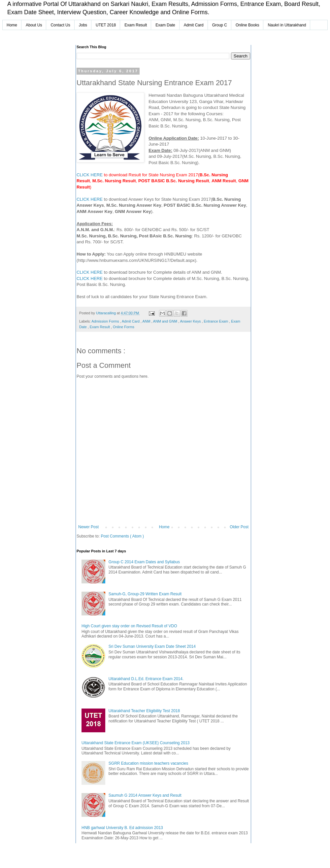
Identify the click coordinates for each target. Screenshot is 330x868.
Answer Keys (191, 321)
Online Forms (124, 327)
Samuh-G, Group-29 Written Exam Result (145, 594)
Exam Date (165, 25)
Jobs (83, 25)
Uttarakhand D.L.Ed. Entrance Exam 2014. (146, 679)
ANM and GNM (166, 321)
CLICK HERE (90, 175)
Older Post (239, 527)
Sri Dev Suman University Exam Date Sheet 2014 (152, 646)
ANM (147, 321)
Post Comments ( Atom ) (122, 536)
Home (12, 25)
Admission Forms (106, 321)
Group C (220, 25)
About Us (34, 25)
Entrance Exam (216, 321)
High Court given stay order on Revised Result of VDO (129, 626)
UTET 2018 (106, 25)
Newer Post (88, 527)
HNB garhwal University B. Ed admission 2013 (122, 828)
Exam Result (136, 25)
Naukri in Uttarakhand (287, 25)
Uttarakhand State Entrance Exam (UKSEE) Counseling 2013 (136, 743)
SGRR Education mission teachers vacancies (148, 763)
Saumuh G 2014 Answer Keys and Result (145, 795)
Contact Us (60, 25)
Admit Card (194, 25)
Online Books (247, 25)
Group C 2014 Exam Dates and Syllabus (144, 562)
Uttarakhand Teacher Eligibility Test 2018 (144, 711)
